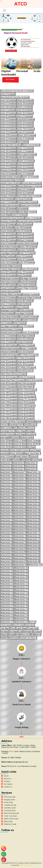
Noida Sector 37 (20, 498)
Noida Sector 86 (34, 549)
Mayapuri (4, 634)
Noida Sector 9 (31, 469)
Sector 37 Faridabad (8, 119)
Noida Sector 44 (34, 504)
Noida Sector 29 (34, 488)
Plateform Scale (9, 824)
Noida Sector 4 (6, 466)
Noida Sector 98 (34, 561)
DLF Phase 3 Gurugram (26, 367)
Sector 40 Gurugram (8, 371)
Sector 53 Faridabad (26, 161)
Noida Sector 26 (34, 485)
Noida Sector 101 (35, 565)
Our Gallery (7, 784)
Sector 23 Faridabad (8, 126)
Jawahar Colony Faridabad (11, 183)
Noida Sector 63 (7, 526)
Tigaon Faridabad (7, 307)
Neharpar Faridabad (8, 170)
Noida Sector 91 (20, 555)
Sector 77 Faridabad (8, 304)
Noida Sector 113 (22, 584)
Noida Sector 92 (34, 555)
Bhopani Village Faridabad (26, 288)
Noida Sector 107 (22, 574)
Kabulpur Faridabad (8, 301)
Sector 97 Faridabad (25, 259)
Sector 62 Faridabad (8, 129)
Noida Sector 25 (20, 485)
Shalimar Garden (27, 437)
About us (6, 779)
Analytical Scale (9, 805)
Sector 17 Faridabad (25, 151)
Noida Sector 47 (34, 507)
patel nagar (5, 437)
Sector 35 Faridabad (8, 142)
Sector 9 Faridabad (8, 94)
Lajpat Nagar (21, 628)
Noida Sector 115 (22, 587)
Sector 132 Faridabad (9, 262)
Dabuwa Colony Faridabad (11, 332)
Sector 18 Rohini (17, 453)
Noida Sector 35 (34, 495)
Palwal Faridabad (7, 313)
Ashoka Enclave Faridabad (11, 177)
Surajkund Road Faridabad (11, 320)
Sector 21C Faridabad (26, 189)
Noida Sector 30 (7, 491)
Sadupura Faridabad (8, 352)
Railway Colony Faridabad (27, 202)
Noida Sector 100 (21, 565)
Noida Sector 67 (20, 530)
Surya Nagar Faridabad (24, 313)
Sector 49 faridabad (25, 224)
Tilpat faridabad (7, 228)
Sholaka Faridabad (30, 320)
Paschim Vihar (19, 625)
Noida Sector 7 (19, 469)
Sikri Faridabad (6, 323)
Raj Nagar (30, 431)
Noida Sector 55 (20, 517)
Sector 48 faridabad (8, 208)
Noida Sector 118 (7, 593)
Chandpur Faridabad (31, 294)
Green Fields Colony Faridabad (29, 196)
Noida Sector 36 (7, 498)
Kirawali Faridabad (8, 288)
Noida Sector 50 (34, 510)
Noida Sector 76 (20, 539)
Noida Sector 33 (7, 495)
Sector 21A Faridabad (9, 161)
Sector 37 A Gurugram (9, 399)
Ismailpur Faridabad (24, 342)
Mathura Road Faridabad (10, 348)
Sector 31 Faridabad (25, 138)
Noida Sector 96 (7, 561)
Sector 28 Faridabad (8, 158)
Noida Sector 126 (22, 603)
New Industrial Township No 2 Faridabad (17, 91)
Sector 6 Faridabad (8, 243)
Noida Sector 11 (20, 472)
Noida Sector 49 (20, 510)
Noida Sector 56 (34, 517)
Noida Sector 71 (34, 533)
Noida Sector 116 (7, 590)
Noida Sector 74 (34, 536)
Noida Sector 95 (34, 558)
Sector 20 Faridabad (25, 100)
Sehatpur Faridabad (8, 196)
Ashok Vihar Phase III (26, 386)
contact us (7, 787)
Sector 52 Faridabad (8, 173)
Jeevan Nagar (5, 215)
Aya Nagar (31, 447)
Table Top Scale (9, 816)
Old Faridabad (23, 142)
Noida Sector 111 (22, 580)
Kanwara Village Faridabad (11, 266)
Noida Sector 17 (7, 479)
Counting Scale (8, 810)
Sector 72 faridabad (33, 218)
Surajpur (33, 425)
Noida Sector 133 (7, 615)
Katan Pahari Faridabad (10, 247)
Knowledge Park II (16, 425)
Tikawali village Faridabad (11, 269)
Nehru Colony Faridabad (27, 154)
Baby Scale (7, 821)
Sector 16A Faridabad (27, 135)
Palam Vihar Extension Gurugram (13, 374)
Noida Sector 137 (7, 622)
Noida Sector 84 (7, 549)
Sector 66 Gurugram (8, 383)
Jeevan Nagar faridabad (27, 212)
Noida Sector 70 (20, 533)
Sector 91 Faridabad (8, 297)
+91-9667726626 (14, 758)
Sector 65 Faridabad (25, 193)
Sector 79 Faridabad (26, 262)
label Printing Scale (10, 813)
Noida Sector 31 (20, 491)
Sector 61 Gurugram (27, 377)
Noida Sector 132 (22, 612)
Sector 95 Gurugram (8, 361)
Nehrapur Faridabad (26, 345)
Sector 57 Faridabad (8, 138)
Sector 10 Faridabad (8, 113)
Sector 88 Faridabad (8, 285)
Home (5, 776)
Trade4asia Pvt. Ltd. (25, 865)
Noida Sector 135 (7, 619)
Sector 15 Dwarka (7, 456)
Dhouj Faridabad (22, 307)
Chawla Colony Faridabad (10, 291)
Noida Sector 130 (22, 609)
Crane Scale (7, 802)
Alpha (38, 421)
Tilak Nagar (5, 628)
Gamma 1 (22, 428)
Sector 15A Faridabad (26, 129)
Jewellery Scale (8, 808)
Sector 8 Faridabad (8, 116)
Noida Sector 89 (34, 552)
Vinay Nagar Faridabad (9, 253)
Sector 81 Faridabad (8, 237)
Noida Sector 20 (34, 479)
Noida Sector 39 (7, 501)
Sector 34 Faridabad (8, 151)
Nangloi (12, 634)
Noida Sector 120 (7, 596)
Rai (32, 634)
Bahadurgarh (14, 638)
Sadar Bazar (30, 625)
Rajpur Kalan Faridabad (27, 285)
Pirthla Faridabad (26, 310)
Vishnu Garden (6, 625)
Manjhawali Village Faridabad (29, 297)
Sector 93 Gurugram (26, 402)
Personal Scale (8, 797)
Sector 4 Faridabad (26, 326)
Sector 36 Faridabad (25, 339)
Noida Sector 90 (7, 555)
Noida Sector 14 (20, 476)
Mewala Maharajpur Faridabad (29, 186)
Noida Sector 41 (34, 501)
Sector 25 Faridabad (25, 123)
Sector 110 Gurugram (9, 390)
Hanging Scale (8, 800)
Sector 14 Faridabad (30, 177)
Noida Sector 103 (22, 568)
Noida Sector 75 (7, 539)
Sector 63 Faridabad (25, 167)
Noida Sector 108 (7, 577)
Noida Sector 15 (34, 476)
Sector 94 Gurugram (34, 380)
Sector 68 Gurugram (26, 415)
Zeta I (27, 425)
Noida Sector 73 (20, 536)
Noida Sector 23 (34, 482)
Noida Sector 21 (7, 482)
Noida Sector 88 (20, 552)
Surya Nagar (37, 460)
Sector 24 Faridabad (24, 231)
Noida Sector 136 (22, 619)
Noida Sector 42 (7, 504)
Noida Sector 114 (7, 587)
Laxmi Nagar (35, 450)
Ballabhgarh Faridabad (9, 310)
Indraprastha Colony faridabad (12, 218)
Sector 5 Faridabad (25, 107)
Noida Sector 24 (7, 485)
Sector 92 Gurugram (26, 409)
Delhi (29, 460)
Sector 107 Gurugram (9, 396)
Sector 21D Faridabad (26, 170)
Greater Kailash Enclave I (20, 450)
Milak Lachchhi (6, 428)
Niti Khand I (15, 437)
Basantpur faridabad (8, 221)
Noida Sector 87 (7, 552)
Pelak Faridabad (20, 323)
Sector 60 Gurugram (25, 371)
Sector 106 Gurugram (9, 393)
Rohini (13, 628)
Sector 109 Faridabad (28, 247)
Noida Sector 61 (20, 523)
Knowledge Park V (8, 431)
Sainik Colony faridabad (30, 205)
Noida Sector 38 (34, 498)
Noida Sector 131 (7, 612)
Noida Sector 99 (7, 565)
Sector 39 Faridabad (8, 154)
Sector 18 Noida (7, 441)
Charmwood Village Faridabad (12, 180)
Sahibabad (31, 421)
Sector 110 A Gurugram (27, 390)
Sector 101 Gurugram (9, 412)
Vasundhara (31, 434)
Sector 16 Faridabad (8, 339)
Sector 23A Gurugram (9, 415)
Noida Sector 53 (34, 514)
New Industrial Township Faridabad (15, 97)
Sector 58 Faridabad (25, 158)
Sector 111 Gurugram (9, 409)
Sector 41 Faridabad (8, 167)
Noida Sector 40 (20, 501)
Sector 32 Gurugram (8, 367)
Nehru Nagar (21, 431)
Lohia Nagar (21, 434)
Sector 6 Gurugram (8, 358)
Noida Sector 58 (20, 520)
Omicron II (4, 425)
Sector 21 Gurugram (8, 386)
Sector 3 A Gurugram (26, 393)
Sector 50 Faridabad (8, 189)
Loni (20, 631)
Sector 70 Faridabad (8, 234)
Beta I (15, 428)
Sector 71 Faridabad (8, 202)
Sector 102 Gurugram (27, 406)
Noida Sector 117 (22, 590)
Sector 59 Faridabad (8, 164)
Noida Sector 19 (20, 479)
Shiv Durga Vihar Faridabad (11, 145)
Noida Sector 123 (7, 600)
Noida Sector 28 (20, 488)
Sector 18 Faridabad (25, 104)
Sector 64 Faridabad (25, 164)
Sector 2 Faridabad (8, 110)
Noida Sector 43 (20, 504)
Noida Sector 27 (7, 488)
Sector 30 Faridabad (8, 107)
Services (6, 781)
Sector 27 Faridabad (8, 104)
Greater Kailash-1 (22, 456)
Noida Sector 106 (7, 574)
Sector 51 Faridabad (25, 173)
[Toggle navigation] (5, 10)
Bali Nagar (4, 631)
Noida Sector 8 (6, 469)
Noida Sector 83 (34, 545)
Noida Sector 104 (7, 571)
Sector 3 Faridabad (8, 342)
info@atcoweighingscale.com (17, 762)
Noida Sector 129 (7, 609)
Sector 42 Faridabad (8, 193)
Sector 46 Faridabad (8, 240)
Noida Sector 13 (7, 476)
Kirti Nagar (13, 631)
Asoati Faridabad (24, 304)
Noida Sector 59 (34, 520)
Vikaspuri (34, 456)
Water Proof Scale (10, 819)
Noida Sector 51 (7, 514)
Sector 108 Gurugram (9, 406)
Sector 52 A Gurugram (26, 361)
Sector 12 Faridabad (8, 123)
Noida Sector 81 (7, 545)
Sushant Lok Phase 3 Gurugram (13, 421)
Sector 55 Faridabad (25, 126)
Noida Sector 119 (22, 593)
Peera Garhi (26, 634)
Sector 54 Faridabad (8, 148)
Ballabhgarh (28, 631)
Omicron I (31, 428)
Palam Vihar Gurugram (26, 383)
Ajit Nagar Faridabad (29, 278)
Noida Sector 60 (7, 523)
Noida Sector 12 (34, 472)
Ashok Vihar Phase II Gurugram (13, 380)
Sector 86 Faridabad (8, 272)
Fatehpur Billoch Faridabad (11, 294)
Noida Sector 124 (22, 600)
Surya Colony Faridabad (10, 317)
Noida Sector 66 (7, 530)
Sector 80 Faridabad (25, 301)
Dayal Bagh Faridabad (26, 336)
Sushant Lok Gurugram (9, 355)
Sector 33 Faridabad (8, 132)
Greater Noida (6, 460)
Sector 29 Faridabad (24, 110)
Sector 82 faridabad (8, 224)
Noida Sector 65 (34, 526)
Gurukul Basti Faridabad (32, 183)
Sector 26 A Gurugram (9, 377)
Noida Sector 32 (34, 491)
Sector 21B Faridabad (9, 135)
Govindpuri (5, 450)
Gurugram (37, 631)
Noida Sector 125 (7, 603)
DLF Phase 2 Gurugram (29, 355)
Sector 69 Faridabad (8, 250)
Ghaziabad (16, 460)
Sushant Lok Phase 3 (28, 638)
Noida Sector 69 (7, 533)
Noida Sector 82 (20, 545)
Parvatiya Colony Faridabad (27, 243)
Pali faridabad (22, 208)
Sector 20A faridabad (9, 212)
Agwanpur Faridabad (26, 250)
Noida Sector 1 (6, 463)
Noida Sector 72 (7, 536)
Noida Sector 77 (34, 539)
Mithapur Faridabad (25, 240)
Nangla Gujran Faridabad (10, 278)
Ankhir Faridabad (7, 199)
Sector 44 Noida (7, 447)
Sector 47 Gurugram (26, 412)
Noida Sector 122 (22, 622)
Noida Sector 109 (22, 577)
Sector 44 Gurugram (8, 364)
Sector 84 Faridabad (28, 282)
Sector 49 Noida (34, 444)
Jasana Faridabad (24, 275)
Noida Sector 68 (34, 530)
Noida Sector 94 (20, 558)
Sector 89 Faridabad (30, 269)
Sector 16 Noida (34, 441)
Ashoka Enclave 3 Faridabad (11, 329)
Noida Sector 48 (7, 510)
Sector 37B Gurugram (9, 402)
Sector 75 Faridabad (27, 253)
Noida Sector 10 (7, 472)
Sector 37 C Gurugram (27, 399)
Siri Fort (33, 622)
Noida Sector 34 (20, 495)
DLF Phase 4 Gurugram (25, 358)
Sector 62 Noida (7, 444)
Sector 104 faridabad (23, 228)
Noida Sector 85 (20, 549)
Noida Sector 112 (7, 584)
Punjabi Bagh (33, 628)
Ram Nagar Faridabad (9, 326)
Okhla (18, 634)
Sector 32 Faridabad (30, 332)
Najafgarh (4, 638)
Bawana (38, 634)
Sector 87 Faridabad (8, 259)
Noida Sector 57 (7, 520)
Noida (24, 460)
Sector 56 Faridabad (25, 113)
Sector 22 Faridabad (25, 132)
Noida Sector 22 (20, 482)
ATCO (21, 4)
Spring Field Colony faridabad (29, 221)
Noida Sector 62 (34, 523)
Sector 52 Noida (20, 444)
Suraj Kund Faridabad (26, 119)
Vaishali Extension (8, 434)
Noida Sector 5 (19, 466)
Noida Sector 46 (20, 507)
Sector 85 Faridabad (8, 275)
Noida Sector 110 (7, 580)
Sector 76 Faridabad (24, 256)
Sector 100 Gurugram (9, 418)
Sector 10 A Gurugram (27, 396)
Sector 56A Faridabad (9, 345)
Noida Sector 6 (31, 466)
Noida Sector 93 (7, 558)
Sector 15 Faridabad (24, 116)
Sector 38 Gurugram (25, 364)
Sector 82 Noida (20, 447)
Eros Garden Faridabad (29, 317)
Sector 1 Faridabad (29, 348)
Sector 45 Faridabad (25, 234)
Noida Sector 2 (19, 463)
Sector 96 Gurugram (26, 418)
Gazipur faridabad (7, 231)
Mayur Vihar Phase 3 (32, 453)
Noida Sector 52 (20, 514)
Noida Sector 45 (7, 507)
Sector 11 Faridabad (8, 336)
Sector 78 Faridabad (25, 272)
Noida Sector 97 (20, 561)
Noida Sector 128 (22, 606)
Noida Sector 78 (7, 542)
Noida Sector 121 (22, 596)
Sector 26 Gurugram (25, 352)
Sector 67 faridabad (19, 215)
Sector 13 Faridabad (25, 148)
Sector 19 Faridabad (8, 100)
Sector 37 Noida (20, 441)
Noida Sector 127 (7, 606)
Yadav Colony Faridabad (10, 282)
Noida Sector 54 (7, 517)
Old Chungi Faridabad (23, 199)
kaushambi (5, 453)
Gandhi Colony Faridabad (10, 205)
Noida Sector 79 (20, 542)
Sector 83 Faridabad (25, 237)
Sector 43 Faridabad (8, 186)
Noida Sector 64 (20, 526)
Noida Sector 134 (22, 615)
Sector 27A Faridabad (31, 145)
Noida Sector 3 (31, 463)
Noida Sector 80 (34, 542)
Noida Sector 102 (7, 568)
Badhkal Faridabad (8, 256)
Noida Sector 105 (22, 571)
